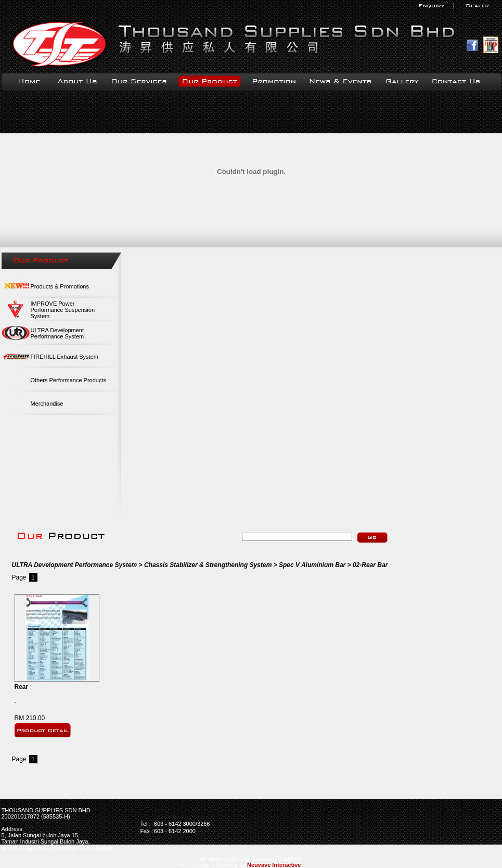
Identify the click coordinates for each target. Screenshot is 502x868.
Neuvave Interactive (274, 865)
